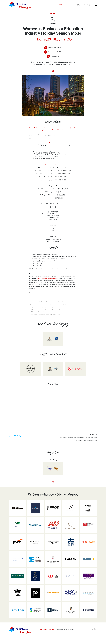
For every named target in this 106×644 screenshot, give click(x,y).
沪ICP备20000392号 (40, 639)
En (85, 5)
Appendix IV (36, 315)
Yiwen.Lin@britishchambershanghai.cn (63, 130)
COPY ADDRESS (15, 435)
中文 (89, 5)
